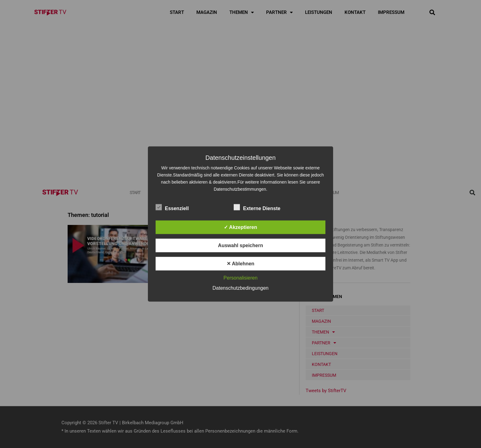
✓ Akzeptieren (240, 227)
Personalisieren (240, 278)
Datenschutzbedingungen (240, 288)
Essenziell (172, 207)
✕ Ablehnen (240, 264)
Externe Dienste (257, 207)
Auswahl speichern (240, 245)
